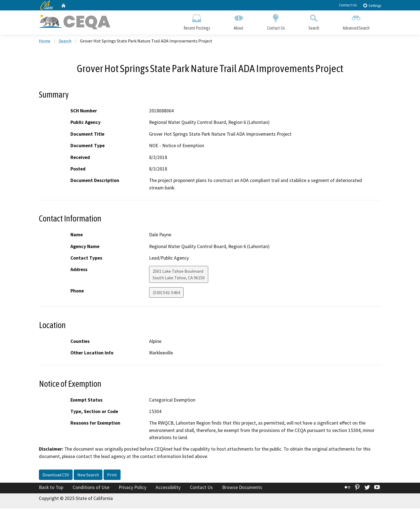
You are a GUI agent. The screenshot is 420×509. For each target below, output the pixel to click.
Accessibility (168, 488)
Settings (372, 5)
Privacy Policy (132, 488)
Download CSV (56, 475)
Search (314, 21)
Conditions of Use (91, 488)
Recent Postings (197, 21)
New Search (88, 475)
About (239, 21)
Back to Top (51, 488)
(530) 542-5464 (166, 293)
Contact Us (348, 5)
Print (112, 475)
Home (45, 41)
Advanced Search (356, 21)
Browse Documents (242, 488)
